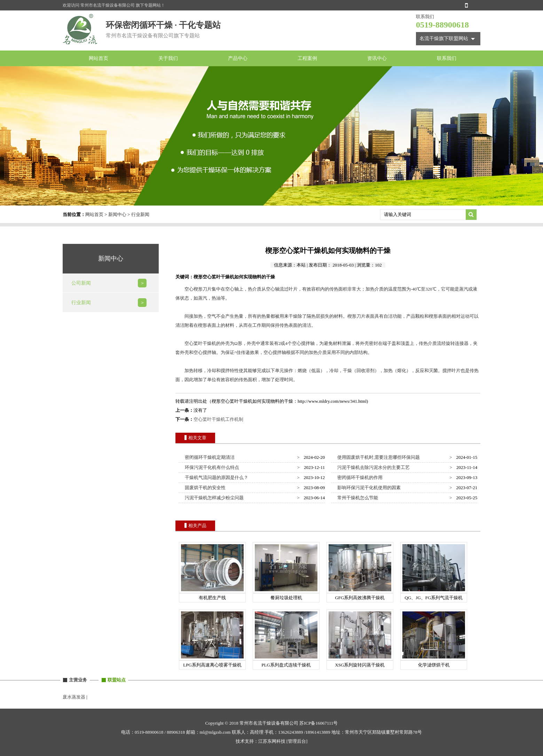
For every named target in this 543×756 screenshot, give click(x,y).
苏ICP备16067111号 (318, 723)
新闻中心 (117, 214)
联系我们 (447, 58)
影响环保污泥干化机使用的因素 (368, 488)
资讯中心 (377, 58)
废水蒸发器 (74, 697)
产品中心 (238, 58)
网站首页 (99, 58)
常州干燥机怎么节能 (357, 498)
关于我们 (168, 58)
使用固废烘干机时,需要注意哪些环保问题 (378, 457)
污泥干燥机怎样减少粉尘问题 (213, 498)
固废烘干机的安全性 (204, 488)
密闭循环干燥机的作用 (359, 477)
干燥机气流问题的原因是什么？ (216, 477)
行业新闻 (140, 214)
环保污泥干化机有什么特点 (211, 467)
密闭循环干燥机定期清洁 (209, 457)
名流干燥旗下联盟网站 (444, 38)
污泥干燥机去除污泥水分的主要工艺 (373, 467)
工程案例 (307, 58)
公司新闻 (81, 283)
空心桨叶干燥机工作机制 (218, 419)
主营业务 (78, 680)
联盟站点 (117, 680)
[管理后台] (297, 741)
